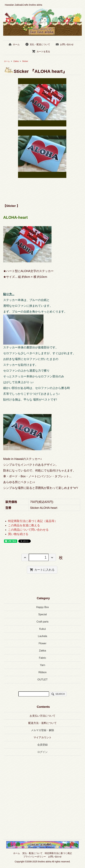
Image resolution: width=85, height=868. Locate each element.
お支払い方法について (42, 716)
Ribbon (43, 672)
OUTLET (42, 680)
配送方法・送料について (42, 723)
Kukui (42, 629)
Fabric (42, 658)
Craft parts (43, 622)
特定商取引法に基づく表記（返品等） (33, 521)
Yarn (43, 665)
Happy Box (42, 607)
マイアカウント (42, 737)
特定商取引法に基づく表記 (58, 853)
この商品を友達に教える (24, 525)
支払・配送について (38, 44)
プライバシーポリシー (35, 857)
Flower (42, 643)
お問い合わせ (64, 44)
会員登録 (42, 745)
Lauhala (43, 636)
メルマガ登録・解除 (42, 730)
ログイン (42, 752)
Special (42, 614)
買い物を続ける (18, 534)
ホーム (14, 44)
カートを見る (41, 51)
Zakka (16, 61)
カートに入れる (42, 570)
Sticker (27, 61)
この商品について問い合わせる (28, 530)
